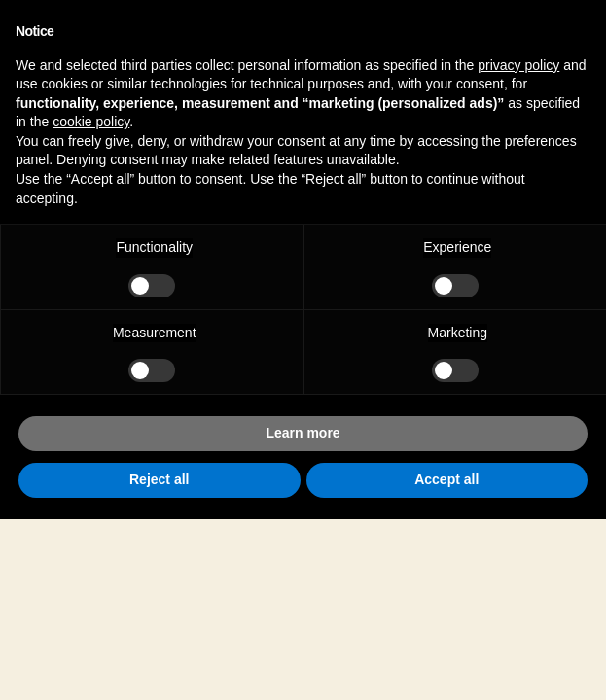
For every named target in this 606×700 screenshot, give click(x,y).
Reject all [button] (159, 479)
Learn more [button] (303, 433)
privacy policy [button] (518, 65)
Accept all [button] (446, 479)
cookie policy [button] (91, 122)
